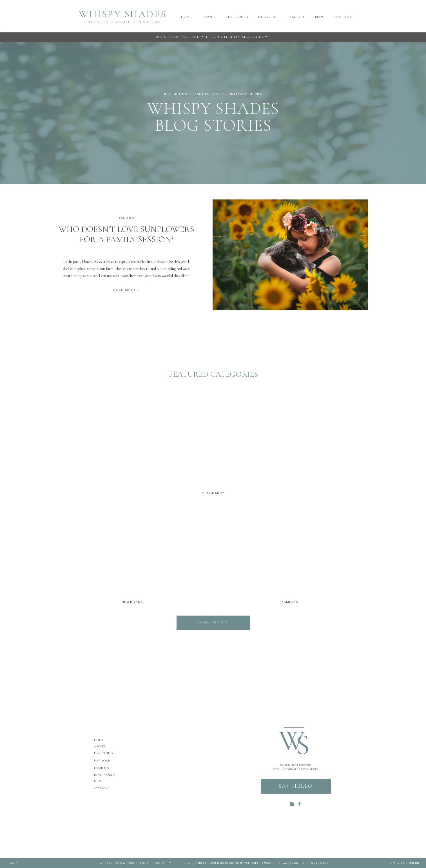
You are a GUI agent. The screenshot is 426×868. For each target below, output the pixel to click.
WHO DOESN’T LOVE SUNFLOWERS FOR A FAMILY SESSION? (126, 234)
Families (127, 218)
